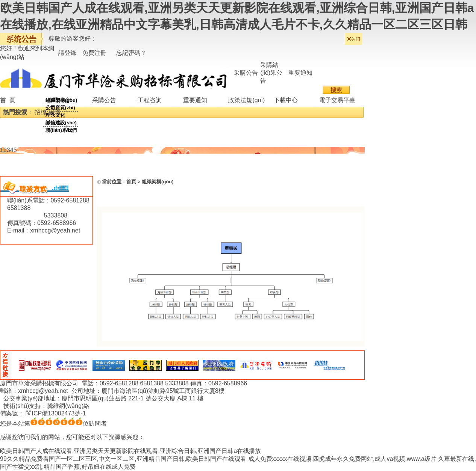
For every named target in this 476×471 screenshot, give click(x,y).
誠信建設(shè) (61, 123)
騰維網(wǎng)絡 (68, 406)
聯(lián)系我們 (61, 130)
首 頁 (8, 100)
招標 (41, 112)
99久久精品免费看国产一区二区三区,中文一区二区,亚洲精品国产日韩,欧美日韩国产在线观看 (123, 459)
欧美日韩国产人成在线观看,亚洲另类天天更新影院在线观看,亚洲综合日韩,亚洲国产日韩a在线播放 (130, 451)
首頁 (131, 182)
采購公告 (246, 73)
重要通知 (300, 73)
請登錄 (67, 53)
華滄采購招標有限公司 (49, 383)
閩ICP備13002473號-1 (56, 413)
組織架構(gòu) (61, 100)
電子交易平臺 (337, 100)
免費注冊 (94, 53)
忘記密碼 (128, 53)
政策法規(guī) (246, 100)
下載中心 (286, 100)
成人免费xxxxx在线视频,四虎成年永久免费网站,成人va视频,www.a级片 (342, 459)
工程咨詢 (150, 100)
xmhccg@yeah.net (55, 230)
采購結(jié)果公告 (271, 73)
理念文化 (55, 115)
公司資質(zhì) (60, 108)
